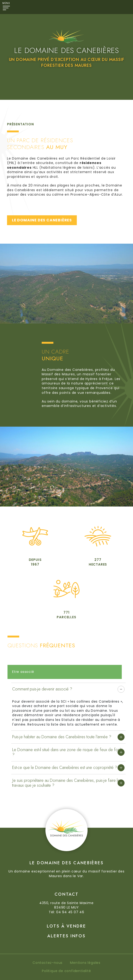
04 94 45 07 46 (70, 912)
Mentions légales (85, 963)
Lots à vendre (66, 926)
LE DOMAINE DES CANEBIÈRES (42, 220)
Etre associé (23, 672)
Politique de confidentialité (66, 971)
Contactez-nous (48, 963)
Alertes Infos (66, 936)
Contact (67, 894)
